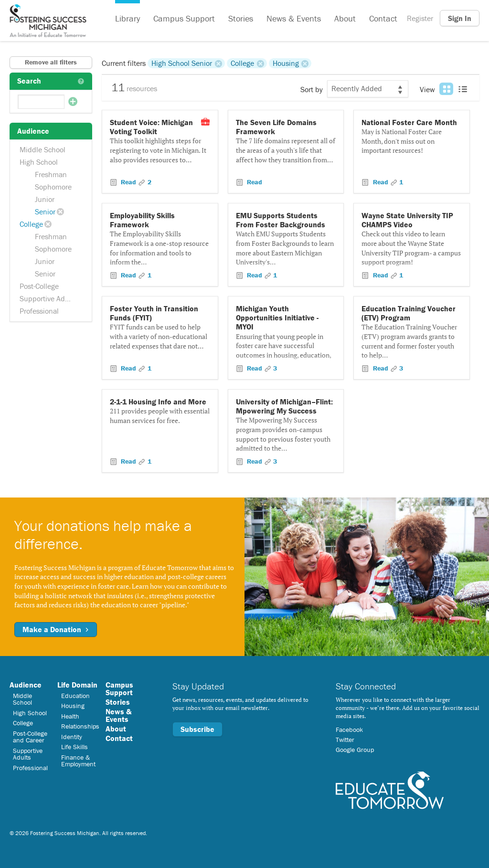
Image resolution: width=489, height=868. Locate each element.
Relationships (80, 726)
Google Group (355, 750)
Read (128, 182)
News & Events (294, 18)
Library (128, 18)
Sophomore (53, 187)
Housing (286, 63)
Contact (383, 18)
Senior (45, 212)
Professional (39, 311)
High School (39, 162)
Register (420, 18)
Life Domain (77, 685)
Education (75, 696)
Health (70, 716)
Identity (72, 737)
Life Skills (74, 747)
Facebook (349, 730)
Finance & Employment (78, 761)
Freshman (51, 174)
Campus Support (184, 18)
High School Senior (182, 63)
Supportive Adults (48, 298)
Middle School (43, 149)
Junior (45, 199)
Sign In (460, 18)
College (31, 224)
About (345, 18)
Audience (26, 685)
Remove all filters (51, 62)
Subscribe (197, 729)
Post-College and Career (30, 737)
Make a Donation (56, 629)
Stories (241, 18)
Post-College (39, 286)
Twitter (345, 740)
